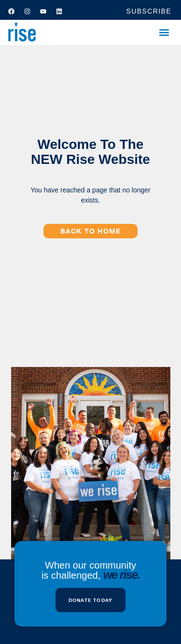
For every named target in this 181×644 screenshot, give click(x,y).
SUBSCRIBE (149, 11)
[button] (164, 33)
